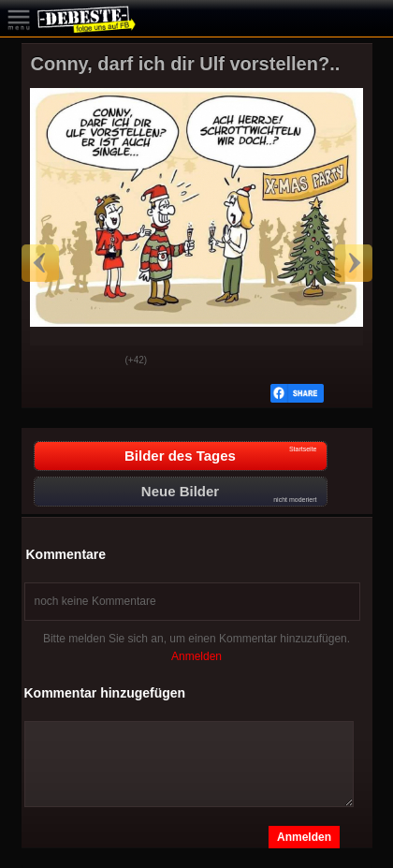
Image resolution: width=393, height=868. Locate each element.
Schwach (97, 361)
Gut (51, 361)
